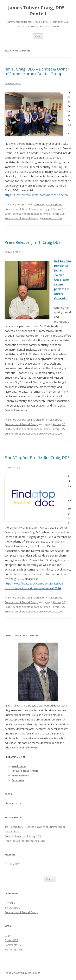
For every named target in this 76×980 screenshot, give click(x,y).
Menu (38, 36)
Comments (14, 945)
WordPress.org (13, 950)
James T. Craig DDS (54, 214)
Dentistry (39, 204)
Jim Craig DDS (54, 204)
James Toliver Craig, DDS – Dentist (38, 11)
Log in (8, 936)
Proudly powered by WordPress (22, 973)
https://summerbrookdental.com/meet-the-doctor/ (36, 195)
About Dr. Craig (13, 803)
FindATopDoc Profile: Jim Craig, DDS (37, 458)
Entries (11, 940)
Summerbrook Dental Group (21, 209)
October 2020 (12, 864)
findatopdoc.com (32, 214)
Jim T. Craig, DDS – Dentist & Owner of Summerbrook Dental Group (37, 71)
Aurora (57, 209)
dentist (17, 214)
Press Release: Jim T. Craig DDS (33, 242)
